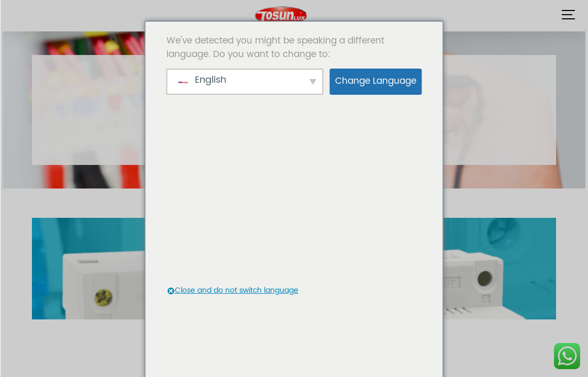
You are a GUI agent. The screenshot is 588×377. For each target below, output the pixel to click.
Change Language (376, 81)
